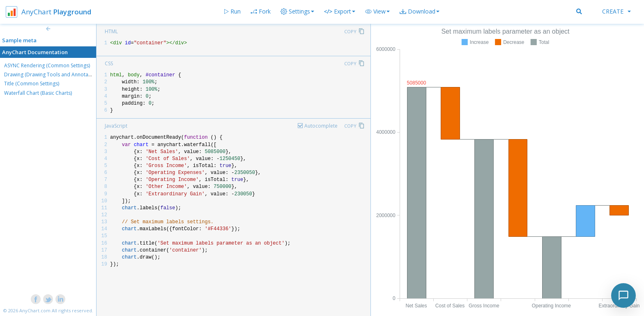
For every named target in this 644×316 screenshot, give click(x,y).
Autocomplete (321, 126)
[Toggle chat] (623, 295)
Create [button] (616, 11)
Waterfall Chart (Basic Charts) (38, 93)
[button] (377, 11)
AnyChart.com (35, 310)
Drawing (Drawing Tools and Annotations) (53, 74)
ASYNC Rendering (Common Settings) (47, 65)
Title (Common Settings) (32, 84)
